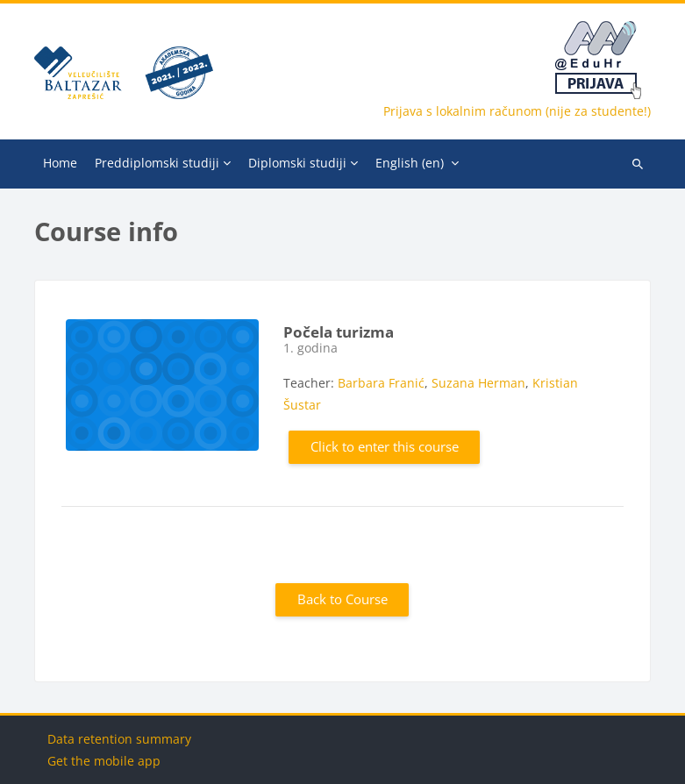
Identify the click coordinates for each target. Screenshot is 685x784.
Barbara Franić (381, 383)
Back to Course (342, 599)
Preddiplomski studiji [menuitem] (157, 163)
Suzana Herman (478, 383)
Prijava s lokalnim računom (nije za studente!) (517, 111)
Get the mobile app (104, 761)
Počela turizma (339, 332)
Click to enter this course (385, 446)
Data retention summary (119, 739)
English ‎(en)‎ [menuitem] (410, 163)
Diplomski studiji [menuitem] (297, 163)
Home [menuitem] (60, 163)
